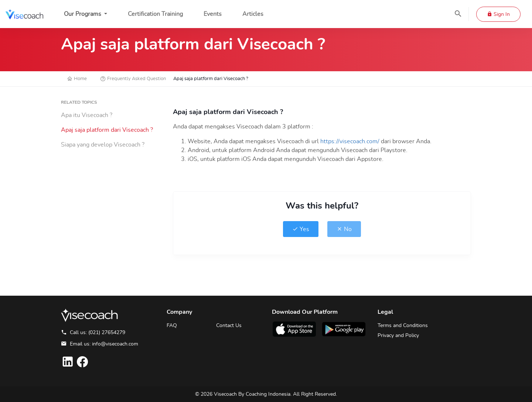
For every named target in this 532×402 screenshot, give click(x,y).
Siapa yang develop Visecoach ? (103, 145)
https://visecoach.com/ (351, 141)
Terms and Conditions (403, 326)
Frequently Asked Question (133, 79)
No (344, 229)
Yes (301, 229)
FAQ (172, 326)
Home (77, 79)
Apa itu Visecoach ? (87, 115)
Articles (253, 14)
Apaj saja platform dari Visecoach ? (107, 130)
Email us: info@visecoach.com (100, 344)
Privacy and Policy (398, 336)
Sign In (498, 14)
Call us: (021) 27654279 (93, 333)
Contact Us (229, 326)
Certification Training (155, 14)
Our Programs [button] (83, 14)
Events (213, 14)
